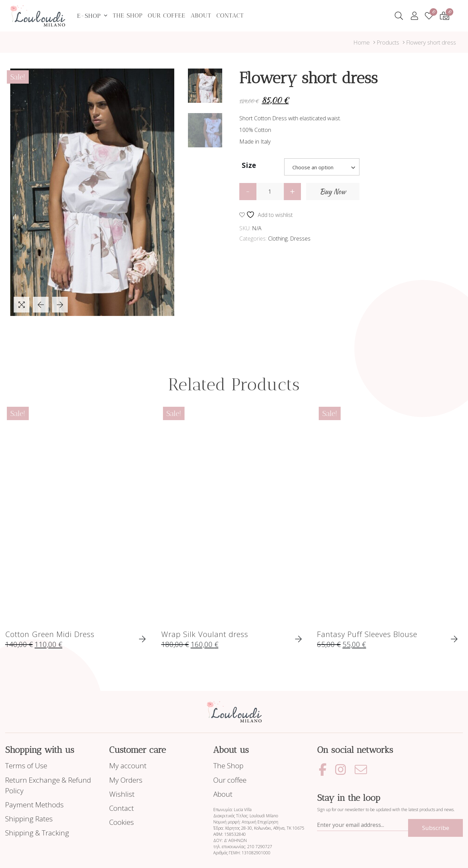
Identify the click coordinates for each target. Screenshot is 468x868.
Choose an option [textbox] (313, 167)
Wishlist (122, 794)
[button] (292, 192)
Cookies (122, 822)
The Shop (128, 15)
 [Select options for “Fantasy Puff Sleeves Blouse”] (454, 639)
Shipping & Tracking (37, 833)
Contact (230, 15)
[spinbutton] (270, 192)
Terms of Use (26, 766)
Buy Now (333, 191)
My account (128, 766)
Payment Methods (34, 805)
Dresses (300, 239)
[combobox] (322, 167)
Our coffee (167, 15)
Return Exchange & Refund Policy (48, 785)
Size (249, 165)
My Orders (126, 780)
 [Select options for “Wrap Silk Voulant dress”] (298, 639)
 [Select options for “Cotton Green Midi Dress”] (142, 639)
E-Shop (89, 16)
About (201, 15)
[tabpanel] (92, 192)
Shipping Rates (29, 819)
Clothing (278, 239)
